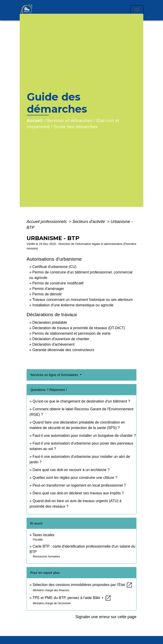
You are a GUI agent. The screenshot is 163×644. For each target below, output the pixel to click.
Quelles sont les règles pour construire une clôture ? (75, 478)
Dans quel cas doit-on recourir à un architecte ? (71, 470)
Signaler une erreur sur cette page (106, 617)
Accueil (35, 121)
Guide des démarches (76, 127)
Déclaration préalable (50, 322)
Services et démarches (70, 121)
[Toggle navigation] (137, 10)
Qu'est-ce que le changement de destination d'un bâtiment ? (81, 401)
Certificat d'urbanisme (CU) (54, 267)
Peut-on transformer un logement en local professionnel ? (79, 485)
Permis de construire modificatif (58, 283)
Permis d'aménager (48, 289)
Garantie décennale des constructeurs (63, 350)
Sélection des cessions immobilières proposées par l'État (83, 585)
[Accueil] (31, 10)
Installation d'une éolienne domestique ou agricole (73, 305)
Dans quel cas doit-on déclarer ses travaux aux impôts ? (78, 493)
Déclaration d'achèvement (53, 344)
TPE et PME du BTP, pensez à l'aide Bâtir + (72, 598)
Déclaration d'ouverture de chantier (61, 339)
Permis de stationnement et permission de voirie (71, 333)
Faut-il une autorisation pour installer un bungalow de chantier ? (84, 436)
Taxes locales (43, 535)
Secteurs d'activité (89, 222)
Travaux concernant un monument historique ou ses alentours (83, 300)
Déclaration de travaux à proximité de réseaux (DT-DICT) (79, 328)
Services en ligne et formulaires (55, 375)
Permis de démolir (47, 294)
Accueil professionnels (47, 222)
